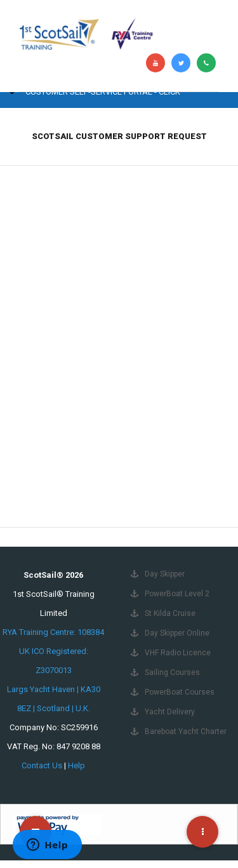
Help (76, 765)
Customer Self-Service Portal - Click (103, 92)
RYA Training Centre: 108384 (53, 632)
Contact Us (42, 765)
